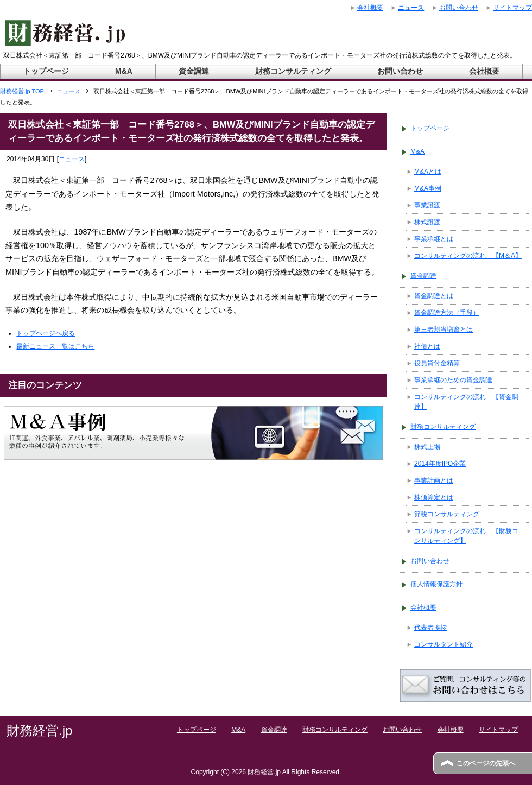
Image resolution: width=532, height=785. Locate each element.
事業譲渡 (427, 205)
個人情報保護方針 (436, 584)
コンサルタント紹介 (444, 644)
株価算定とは (434, 497)
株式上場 (427, 447)
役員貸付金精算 (437, 363)
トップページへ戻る (46, 333)
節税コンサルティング (447, 514)
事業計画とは (434, 480)
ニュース (72, 159)
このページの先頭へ (486, 763)
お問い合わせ (400, 71)
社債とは (427, 346)
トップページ (46, 71)
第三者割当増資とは (444, 330)
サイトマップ (498, 730)
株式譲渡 (427, 222)
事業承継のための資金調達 (453, 380)
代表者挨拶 (430, 628)
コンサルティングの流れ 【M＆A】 (468, 256)
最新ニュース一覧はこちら (55, 346)
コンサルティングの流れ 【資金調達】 (466, 402)
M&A (124, 71)
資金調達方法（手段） (447, 313)
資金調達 (194, 71)
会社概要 (484, 71)
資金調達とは (434, 296)
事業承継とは (434, 239)
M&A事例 (428, 188)
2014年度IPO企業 (440, 464)
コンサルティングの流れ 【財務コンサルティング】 (466, 536)
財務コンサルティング (293, 71)
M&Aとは (428, 172)
